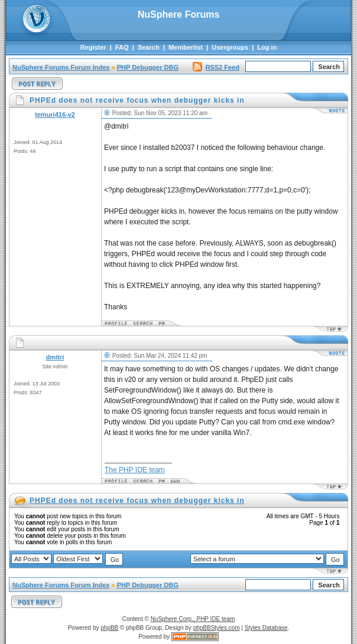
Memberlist (186, 47)
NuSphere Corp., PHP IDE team (193, 619)
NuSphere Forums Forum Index (61, 67)
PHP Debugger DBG (148, 67)
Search (149, 47)
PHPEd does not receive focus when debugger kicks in (137, 501)
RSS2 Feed (216, 67)
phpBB (109, 628)
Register (93, 47)
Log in (267, 47)
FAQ (122, 47)
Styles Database (266, 628)
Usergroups (230, 47)
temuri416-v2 (55, 115)
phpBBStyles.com (217, 628)
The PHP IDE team (135, 470)
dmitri (55, 357)
